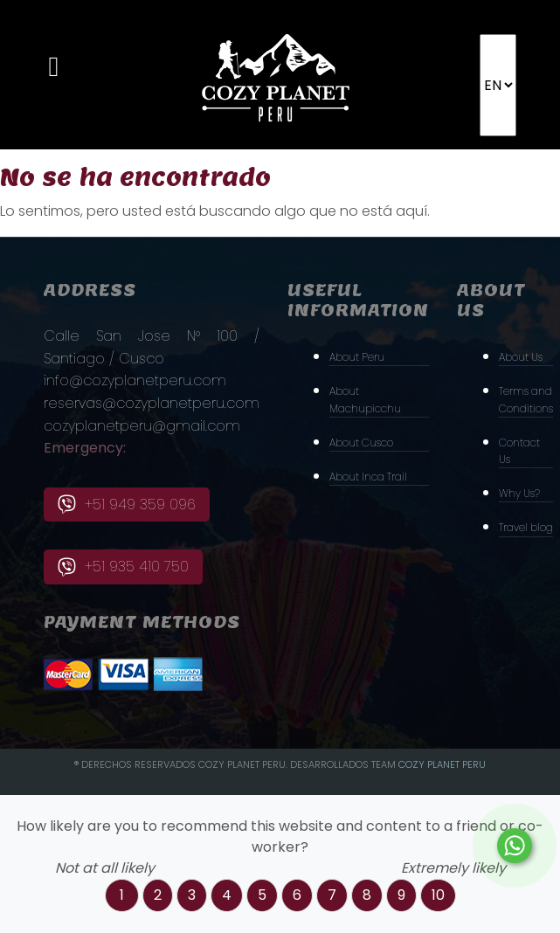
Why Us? (519, 493)
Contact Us (519, 451)
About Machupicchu (365, 399)
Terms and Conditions (526, 399)
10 (438, 895)
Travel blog (526, 527)
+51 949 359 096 (127, 505)
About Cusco (361, 442)
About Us (521, 357)
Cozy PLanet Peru (442, 764)
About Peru (357, 357)
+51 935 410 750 (123, 567)
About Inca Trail (368, 477)
